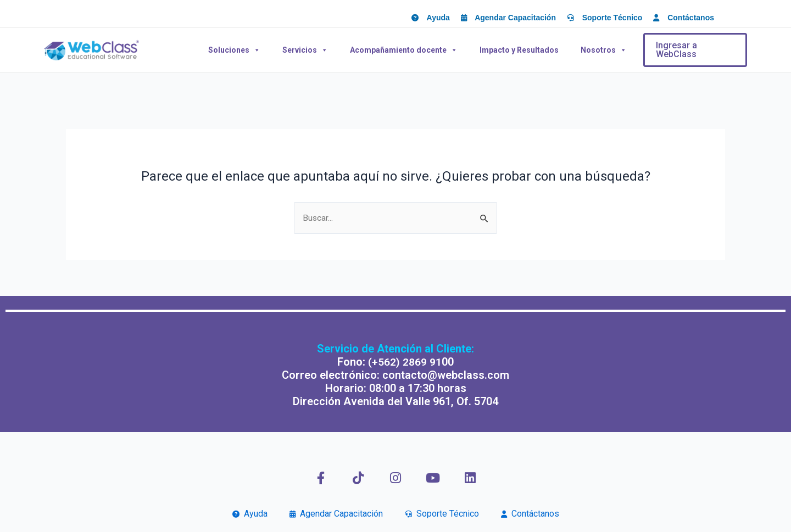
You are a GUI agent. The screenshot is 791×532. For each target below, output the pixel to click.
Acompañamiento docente (404, 50)
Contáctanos (530, 514)
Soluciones (234, 50)
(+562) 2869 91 (405, 362)
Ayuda (250, 514)
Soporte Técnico (442, 514)
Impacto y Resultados (519, 50)
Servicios (305, 50)
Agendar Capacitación (336, 514)
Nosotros (604, 50)
